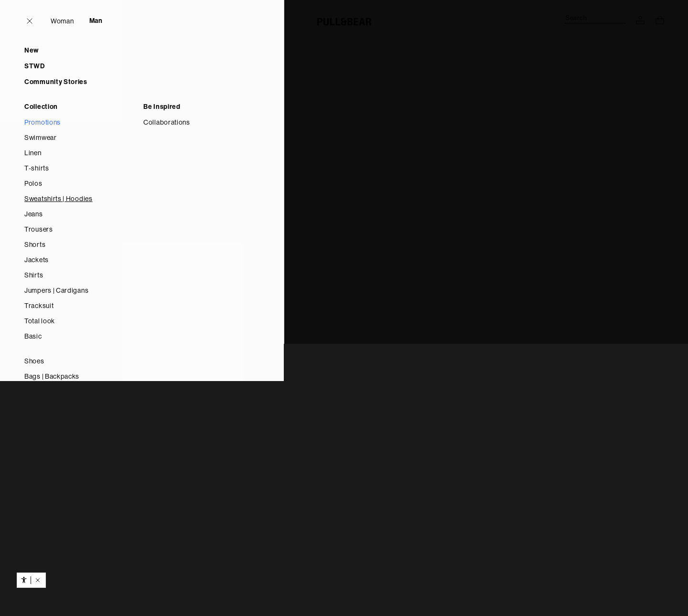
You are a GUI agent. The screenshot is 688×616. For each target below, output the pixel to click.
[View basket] (660, 20)
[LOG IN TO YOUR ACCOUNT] (640, 20)
